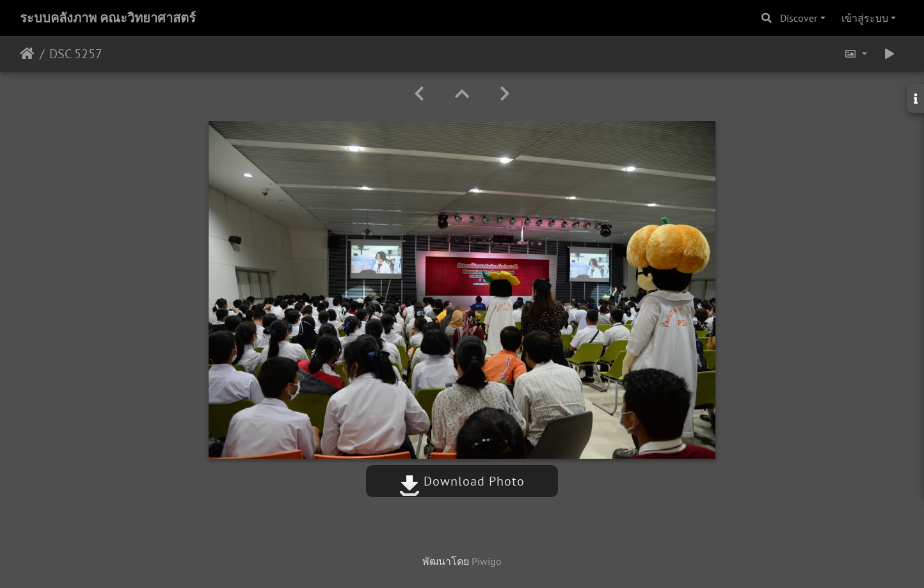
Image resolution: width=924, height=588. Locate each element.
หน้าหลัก (27, 54)
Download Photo (462, 481)
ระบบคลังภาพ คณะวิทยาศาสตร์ (108, 18)
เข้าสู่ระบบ (865, 18)
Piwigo (487, 561)
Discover (799, 18)
